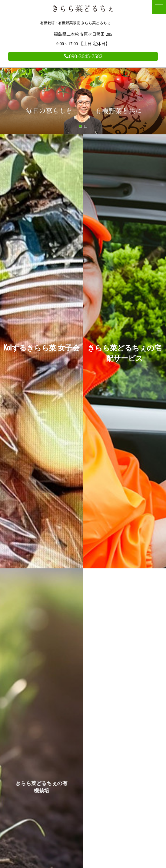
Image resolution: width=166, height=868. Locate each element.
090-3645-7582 (83, 56)
